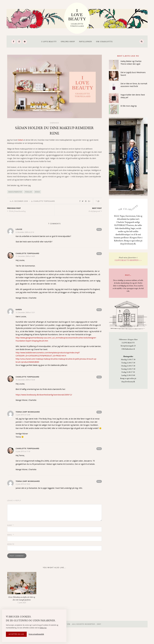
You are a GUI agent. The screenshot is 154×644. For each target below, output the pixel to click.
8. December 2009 (20, 201)
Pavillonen (86, 42)
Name (10, 525)
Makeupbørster (15, 192)
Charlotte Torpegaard (44, 201)
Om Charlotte (104, 42)
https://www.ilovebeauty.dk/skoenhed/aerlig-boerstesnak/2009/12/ (44, 395)
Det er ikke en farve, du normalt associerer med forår (134, 85)
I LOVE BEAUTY (49, 42)
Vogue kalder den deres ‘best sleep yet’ (133, 96)
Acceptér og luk (16, 634)
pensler (28, 192)
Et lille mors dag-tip (129, 106)
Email (11, 535)
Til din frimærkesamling (16, 211)
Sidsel (21, 140)
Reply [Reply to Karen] (99, 310)
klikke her (43, 628)
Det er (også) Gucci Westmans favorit (133, 74)
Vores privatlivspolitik (36, 634)
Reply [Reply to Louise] (99, 229)
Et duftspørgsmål (95, 211)
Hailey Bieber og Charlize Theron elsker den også (131, 63)
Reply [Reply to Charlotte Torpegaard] (99, 253)
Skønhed (54, 123)
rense (37, 192)
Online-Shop (68, 42)
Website (11, 544)
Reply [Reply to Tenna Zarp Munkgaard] (99, 412)
